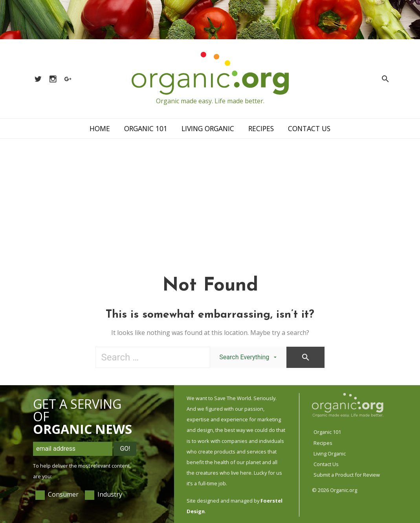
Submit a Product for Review (347, 475)
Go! (125, 449)
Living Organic (208, 128)
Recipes (261, 128)
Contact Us (309, 128)
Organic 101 (146, 128)
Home (100, 128)
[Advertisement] (210, 197)
